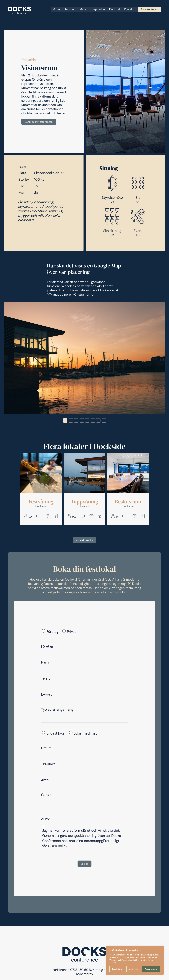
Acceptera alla (151, 969)
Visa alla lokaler (85, 541)
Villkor (45, 820)
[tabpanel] (84, 358)
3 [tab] (76, 421)
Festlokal (114, 9)
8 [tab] (104, 421)
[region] (135, 960)
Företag (52, 632)
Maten (84, 9)
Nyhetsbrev (85, 975)
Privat (71, 632)
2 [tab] (71, 421)
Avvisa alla (134, 969)
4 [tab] (82, 421)
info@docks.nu (106, 971)
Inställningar (117, 969)
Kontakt (129, 9)
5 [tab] (87, 421)
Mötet (56, 9)
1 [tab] (65, 421)
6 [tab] (93, 421)
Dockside (29, 60)
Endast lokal (56, 734)
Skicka (84, 865)
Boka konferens (150, 9)
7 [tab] (98, 421)
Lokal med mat (85, 734)
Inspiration (98, 9)
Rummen (70, 9)
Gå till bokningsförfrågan (39, 122)
